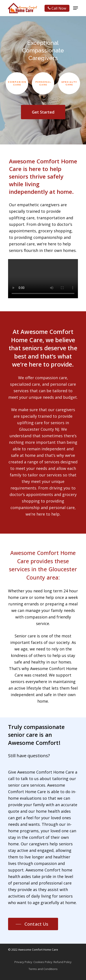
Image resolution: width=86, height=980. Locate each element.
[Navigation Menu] (76, 8)
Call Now (57, 8)
